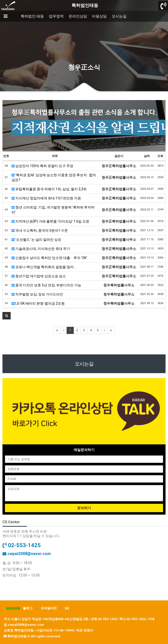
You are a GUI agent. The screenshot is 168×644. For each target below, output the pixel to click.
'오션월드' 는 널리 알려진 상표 (36, 240)
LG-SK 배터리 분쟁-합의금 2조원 (38, 303)
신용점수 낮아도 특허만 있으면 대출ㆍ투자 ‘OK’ (49, 258)
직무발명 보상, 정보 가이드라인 (37, 294)
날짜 (147, 156)
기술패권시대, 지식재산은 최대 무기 (41, 249)
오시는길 (119, 16)
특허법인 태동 (32, 16)
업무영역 (56, 16)
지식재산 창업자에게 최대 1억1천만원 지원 (46, 198)
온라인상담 (78, 16)
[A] (67, 608)
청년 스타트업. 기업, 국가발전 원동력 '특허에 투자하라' (53, 210)
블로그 (18, 608)
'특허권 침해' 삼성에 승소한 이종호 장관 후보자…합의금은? (54, 177)
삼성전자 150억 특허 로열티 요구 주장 (42, 166)
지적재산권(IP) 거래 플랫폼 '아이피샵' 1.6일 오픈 (50, 221)
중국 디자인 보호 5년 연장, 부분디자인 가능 (46, 285)
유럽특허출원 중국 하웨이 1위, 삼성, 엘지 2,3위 (49, 189)
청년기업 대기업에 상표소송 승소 (39, 276)
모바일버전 (49, 608)
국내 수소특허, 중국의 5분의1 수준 (40, 230)
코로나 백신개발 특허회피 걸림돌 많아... (44, 267)
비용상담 (99, 16)
